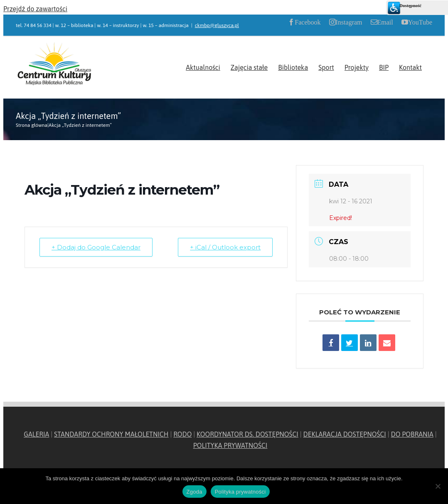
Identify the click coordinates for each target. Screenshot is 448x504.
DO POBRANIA (412, 434)
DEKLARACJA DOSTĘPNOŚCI (345, 434)
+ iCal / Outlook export (225, 247)
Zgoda (194, 492)
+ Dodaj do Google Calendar (96, 247)
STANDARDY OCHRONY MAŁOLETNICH (111, 434)
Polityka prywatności (240, 492)
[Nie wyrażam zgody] (438, 486)
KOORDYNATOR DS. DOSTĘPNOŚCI (247, 434)
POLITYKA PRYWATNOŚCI (230, 445)
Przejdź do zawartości (35, 9)
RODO (182, 434)
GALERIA (36, 434)
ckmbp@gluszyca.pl (217, 25)
